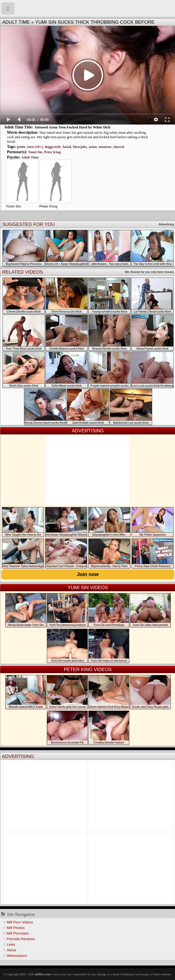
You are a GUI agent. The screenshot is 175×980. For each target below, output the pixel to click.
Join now (88, 574)
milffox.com (42, 974)
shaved (119, 147)
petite (21, 147)
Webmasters (17, 956)
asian (93, 147)
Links (11, 944)
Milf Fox (87, 8)
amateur (105, 147)
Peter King (52, 152)
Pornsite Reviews (21, 939)
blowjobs (80, 147)
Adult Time (16, 22)
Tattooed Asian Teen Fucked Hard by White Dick (72, 127)
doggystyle (53, 147)
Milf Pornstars (18, 933)
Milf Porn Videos (20, 922)
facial (67, 147)
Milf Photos (16, 928)
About (11, 950)
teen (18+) (35, 147)
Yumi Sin (35, 152)
